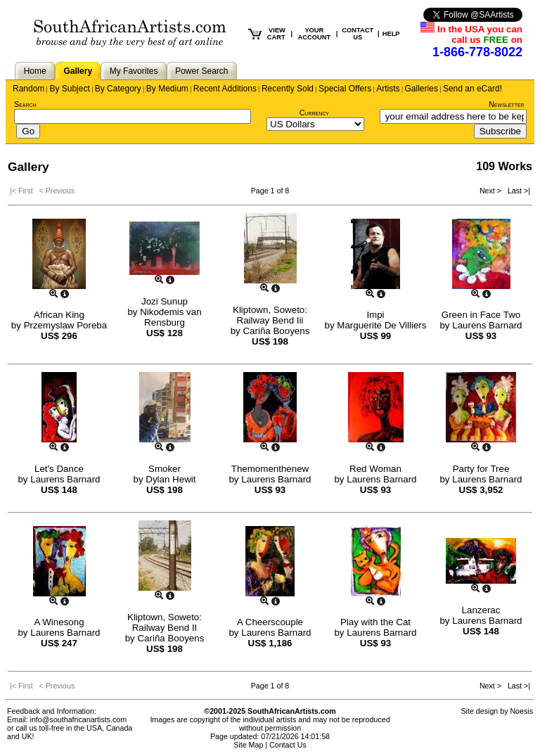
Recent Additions (225, 89)
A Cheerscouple (270, 622)
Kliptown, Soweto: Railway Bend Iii (270, 315)
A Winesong (59, 622)
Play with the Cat (375, 622)
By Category (118, 89)
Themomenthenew (270, 469)
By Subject (69, 89)
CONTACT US (358, 34)
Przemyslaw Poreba (66, 325)
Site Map (248, 745)
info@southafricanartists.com (79, 719)
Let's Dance (59, 469)
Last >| (517, 191)
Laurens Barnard (487, 325)
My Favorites (134, 71)
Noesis (521, 711)
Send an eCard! (472, 89)
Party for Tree (481, 469)
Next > (491, 191)
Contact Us (288, 745)
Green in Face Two (481, 315)
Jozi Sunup (165, 301)
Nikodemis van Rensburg (171, 317)
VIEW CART (276, 34)
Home (35, 71)
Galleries (422, 89)
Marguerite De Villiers (381, 325)
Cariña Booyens (276, 331)
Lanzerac (481, 610)
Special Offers (345, 89)
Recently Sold (288, 89)
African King (59, 315)
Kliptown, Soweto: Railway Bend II (165, 622)
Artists (388, 89)
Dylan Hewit (171, 479)
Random (28, 89)
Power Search (201, 71)
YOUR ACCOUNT (315, 34)
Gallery (78, 71)
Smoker (165, 469)
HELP (391, 34)
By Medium (167, 89)
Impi (375, 315)
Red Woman (375, 469)
